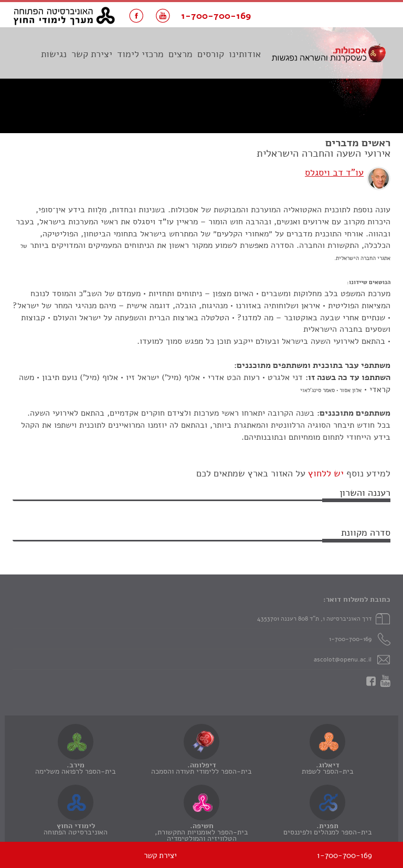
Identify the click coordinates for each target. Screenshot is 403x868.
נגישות (54, 54)
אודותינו (245, 54)
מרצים (181, 54)
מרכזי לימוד (140, 54)
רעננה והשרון (365, 493)
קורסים (211, 54)
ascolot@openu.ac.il (343, 659)
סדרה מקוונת (366, 533)
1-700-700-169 (350, 639)
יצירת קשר (92, 54)
